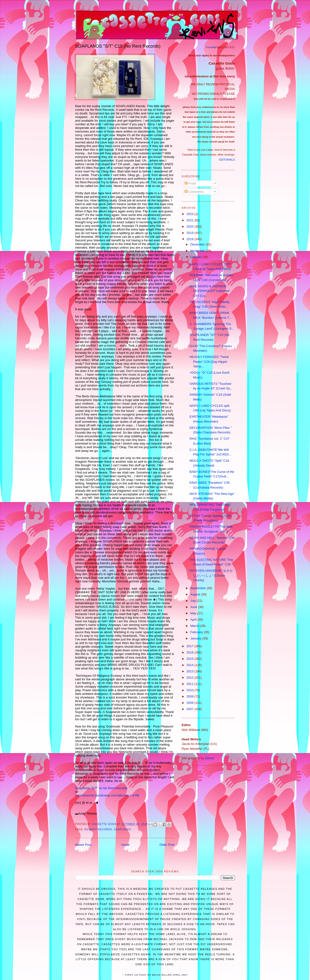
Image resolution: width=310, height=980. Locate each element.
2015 (190, 659)
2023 (190, 214)
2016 (190, 652)
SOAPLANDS (122, 829)
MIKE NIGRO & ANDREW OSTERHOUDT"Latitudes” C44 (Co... (210, 291)
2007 (190, 709)
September (198, 588)
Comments (194, 192)
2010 (190, 690)
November (198, 251)
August (196, 594)
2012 (190, 678)
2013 (190, 671)
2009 (190, 696)
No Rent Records (98, 829)
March (195, 626)
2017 (190, 646)
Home (126, 845)
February (197, 632)
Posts (190, 183)
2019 (190, 233)
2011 (190, 684)
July (194, 601)
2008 (190, 703)
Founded (211, 47)
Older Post (167, 845)
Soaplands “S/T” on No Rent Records (101, 788)
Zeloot (209, 758)
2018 (190, 239)
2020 (190, 226)
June (194, 607)
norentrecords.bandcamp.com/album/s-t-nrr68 (107, 795)
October (196, 257)
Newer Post (83, 845)
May (194, 613)
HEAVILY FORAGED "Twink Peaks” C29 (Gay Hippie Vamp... (209, 362)
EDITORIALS (227, 160)
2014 (190, 665)
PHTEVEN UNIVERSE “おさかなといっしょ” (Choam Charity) (211, 575)
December (198, 244)
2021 (190, 220)
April (194, 620)
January (196, 638)
